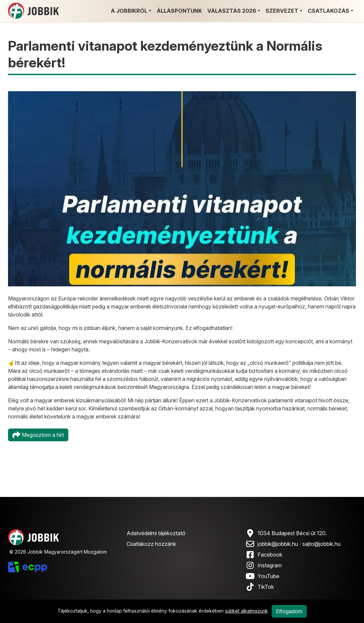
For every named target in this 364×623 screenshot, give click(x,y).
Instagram (270, 565)
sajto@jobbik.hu (321, 544)
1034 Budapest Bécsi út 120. (292, 533)
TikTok (266, 587)
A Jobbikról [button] (129, 11)
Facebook (270, 555)
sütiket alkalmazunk (246, 611)
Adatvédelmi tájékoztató (156, 533)
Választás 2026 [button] (232, 11)
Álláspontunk (179, 11)
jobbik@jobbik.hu (278, 544)
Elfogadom (289, 611)
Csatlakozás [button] (329, 11)
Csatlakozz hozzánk (151, 544)
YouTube (268, 576)
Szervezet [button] (282, 11)
